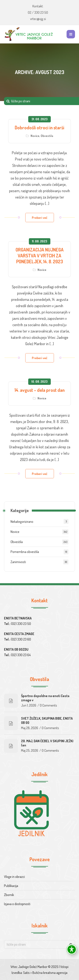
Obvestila (47, 136)
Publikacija (11, 886)
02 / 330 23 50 (38, 12)
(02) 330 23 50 (21, 624)
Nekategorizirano (22, 522)
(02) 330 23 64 (21, 655)
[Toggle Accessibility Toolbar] (72, 949)
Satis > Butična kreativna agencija (45, 973)
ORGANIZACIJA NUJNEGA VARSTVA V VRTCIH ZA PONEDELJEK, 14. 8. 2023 (40, 255)
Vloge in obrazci (14, 877)
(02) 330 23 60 (21, 639)
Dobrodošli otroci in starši (39, 127)
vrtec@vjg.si (38, 19)
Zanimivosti (18, 562)
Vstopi (64, 967)
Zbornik (9, 895)
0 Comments (48, 705)
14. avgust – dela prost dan (40, 390)
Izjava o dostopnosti (17, 904)
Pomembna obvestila (25, 552)
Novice (35, 136)
